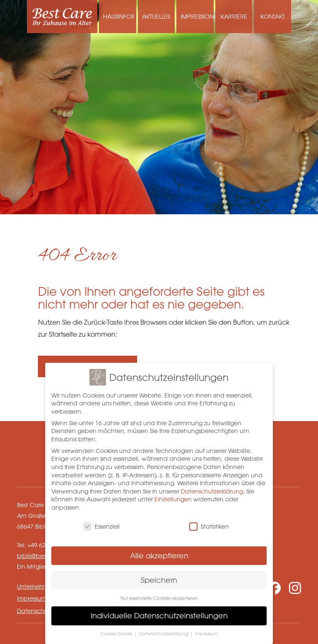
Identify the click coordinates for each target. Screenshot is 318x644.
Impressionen (197, 16)
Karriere (234, 16)
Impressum (32, 598)
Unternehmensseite (44, 586)
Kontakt (273, 16)
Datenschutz (35, 611)
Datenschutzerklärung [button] (164, 631)
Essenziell (101, 524)
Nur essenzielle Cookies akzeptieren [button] (159, 595)
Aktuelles (156, 16)
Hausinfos (119, 16)
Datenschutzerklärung (212, 489)
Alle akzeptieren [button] (159, 553)
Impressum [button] (206, 631)
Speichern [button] (159, 577)
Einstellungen (173, 497)
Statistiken (209, 524)
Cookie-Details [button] (117, 631)
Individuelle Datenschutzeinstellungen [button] (159, 613)
